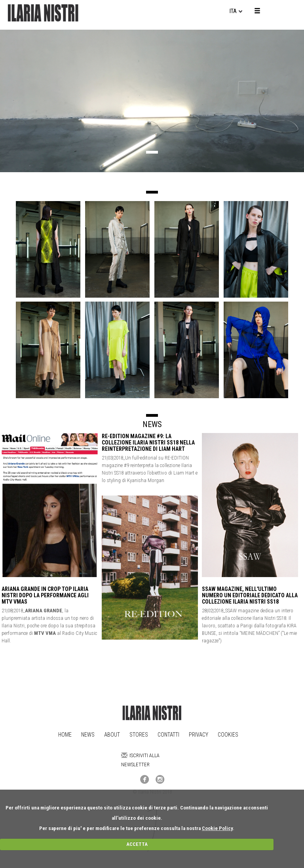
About (112, 735)
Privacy (199, 735)
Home (65, 735)
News (88, 735)
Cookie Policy (217, 828)
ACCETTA (137, 844)
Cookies (228, 735)
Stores (139, 735)
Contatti (168, 735)
